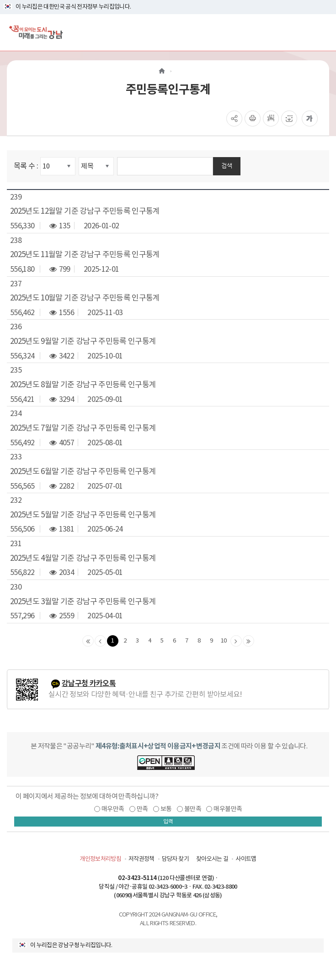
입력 (168, 821)
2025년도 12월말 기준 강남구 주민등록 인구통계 (85, 211)
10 (224, 640)
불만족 (193, 809)
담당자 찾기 (175, 859)
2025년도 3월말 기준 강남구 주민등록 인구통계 (83, 601)
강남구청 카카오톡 (89, 683)
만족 (142, 809)
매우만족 (113, 809)
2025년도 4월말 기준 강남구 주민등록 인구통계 (83, 558)
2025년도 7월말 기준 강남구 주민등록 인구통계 (83, 428)
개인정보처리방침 (100, 859)
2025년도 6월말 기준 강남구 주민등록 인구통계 (83, 471)
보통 (166, 809)
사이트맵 (246, 859)
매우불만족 (228, 809)
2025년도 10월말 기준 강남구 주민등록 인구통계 (85, 298)
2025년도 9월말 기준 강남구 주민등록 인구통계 (83, 341)
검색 (227, 166)
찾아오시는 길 (212, 859)
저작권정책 (141, 859)
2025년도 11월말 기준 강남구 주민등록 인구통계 (85, 254)
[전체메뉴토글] (322, 32)
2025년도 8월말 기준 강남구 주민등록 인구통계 (83, 385)
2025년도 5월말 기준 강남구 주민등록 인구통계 (83, 515)
